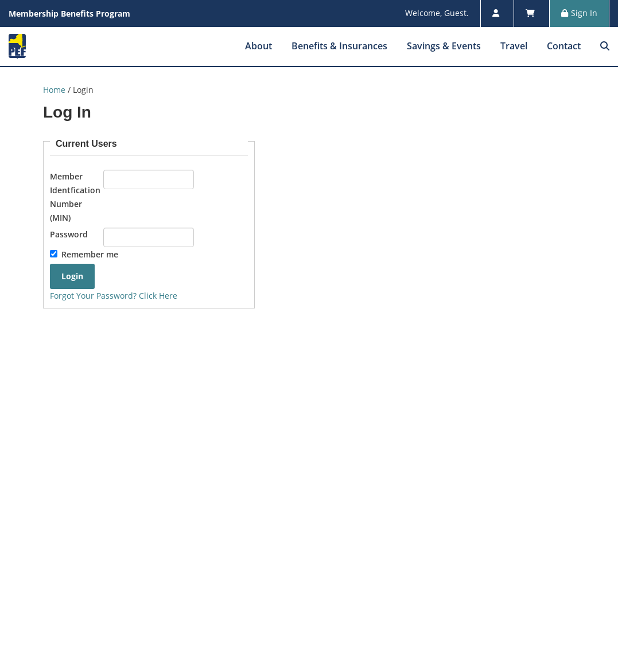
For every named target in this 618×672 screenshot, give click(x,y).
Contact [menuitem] (564, 46)
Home (54, 90)
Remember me (90, 254)
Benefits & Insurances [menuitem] (339, 46)
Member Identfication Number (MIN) (75, 197)
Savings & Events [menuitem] (444, 46)
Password (69, 234)
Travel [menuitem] (514, 46)
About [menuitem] (259, 46)
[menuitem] (605, 46)
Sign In (579, 13)
